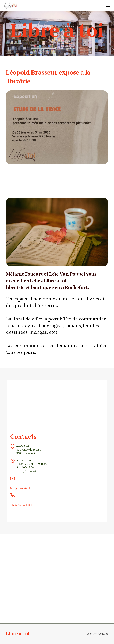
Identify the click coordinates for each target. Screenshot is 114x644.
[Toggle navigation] (108, 5)
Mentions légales (98, 634)
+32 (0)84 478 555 (21, 505)
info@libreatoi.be (21, 488)
